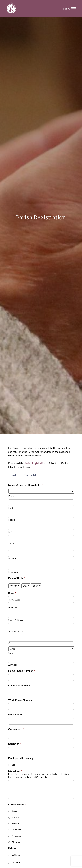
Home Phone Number (22, 671)
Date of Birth (17, 578)
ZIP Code (13, 665)
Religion (14, 848)
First (11, 508)
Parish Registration (35, 463)
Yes (13, 765)
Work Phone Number (20, 700)
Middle (12, 520)
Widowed (16, 830)
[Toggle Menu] (74, 9)
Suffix (11, 543)
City (10, 643)
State (11, 653)
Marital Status (17, 804)
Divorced (16, 842)
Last (10, 532)
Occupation (16, 729)
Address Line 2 (16, 631)
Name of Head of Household (25, 485)
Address (14, 607)
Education (15, 771)
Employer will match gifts (22, 758)
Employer (15, 744)
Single (15, 811)
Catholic (16, 855)
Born (12, 593)
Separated (17, 836)
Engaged (16, 817)
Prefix (11, 496)
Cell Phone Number (19, 685)
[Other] (28, 862)
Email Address (17, 714)
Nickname (13, 572)
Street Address (16, 620)
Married (16, 823)
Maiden (12, 558)
